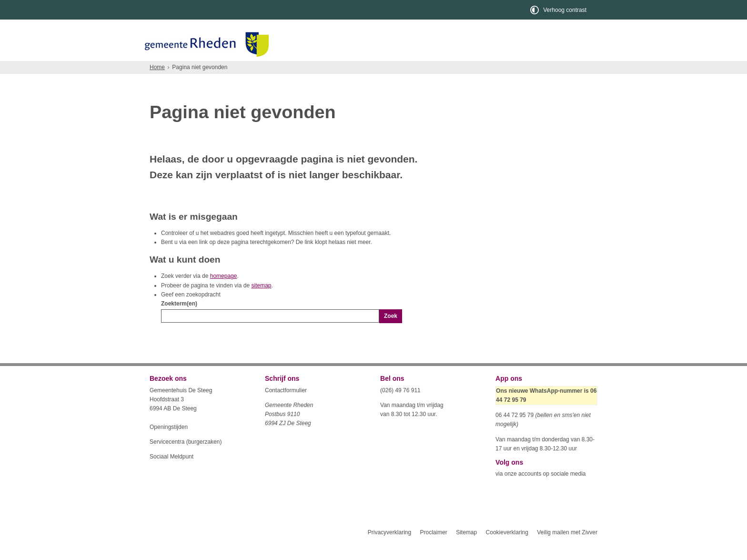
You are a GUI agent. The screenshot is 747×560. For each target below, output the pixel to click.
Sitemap (466, 550)
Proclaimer (433, 550)
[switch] (559, 10)
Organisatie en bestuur (527, 69)
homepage (224, 293)
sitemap (261, 303)
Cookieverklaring (507, 550)
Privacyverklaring (389, 550)
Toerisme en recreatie (413, 69)
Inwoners (177, 69)
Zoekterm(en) (179, 321)
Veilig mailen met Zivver (567, 550)
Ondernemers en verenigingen (281, 69)
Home (157, 84)
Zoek (391, 333)
